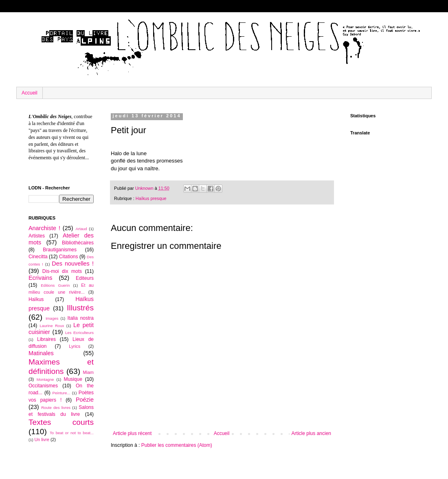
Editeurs (85, 278)
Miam (88, 372)
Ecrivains (40, 278)
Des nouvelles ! (73, 264)
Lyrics (75, 346)
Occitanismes (43, 386)
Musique (73, 379)
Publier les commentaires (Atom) (177, 445)
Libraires (46, 339)
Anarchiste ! (44, 228)
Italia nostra (80, 318)
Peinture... (61, 393)
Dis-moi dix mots (62, 271)
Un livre (42, 439)
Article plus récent (132, 433)
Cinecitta (38, 257)
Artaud (81, 229)
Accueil (30, 93)
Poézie (85, 400)
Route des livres (56, 408)
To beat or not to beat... (72, 433)
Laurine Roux (52, 326)
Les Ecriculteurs (79, 333)
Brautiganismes (60, 250)
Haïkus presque (151, 198)
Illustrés (80, 308)
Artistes (37, 236)
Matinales (41, 353)
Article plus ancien (311, 433)
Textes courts (61, 422)
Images (52, 318)
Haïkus (36, 299)
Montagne (45, 379)
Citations (69, 257)
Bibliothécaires (78, 243)
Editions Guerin (55, 285)
